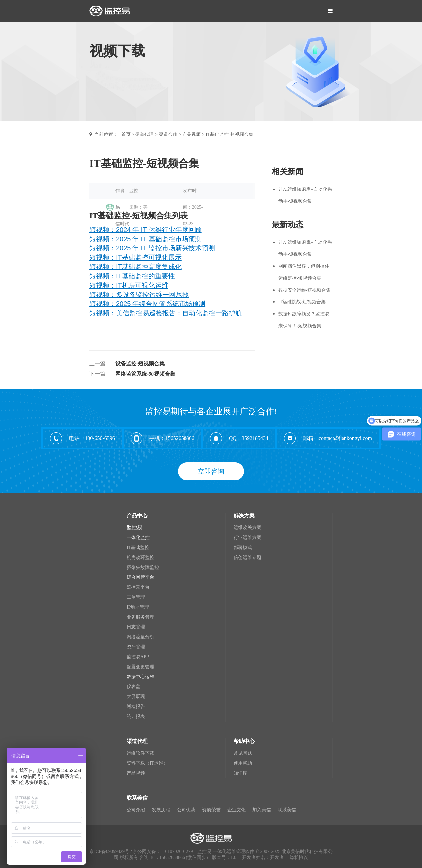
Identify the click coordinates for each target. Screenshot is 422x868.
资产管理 (136, 647)
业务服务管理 (140, 617)
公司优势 (186, 810)
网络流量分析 (140, 637)
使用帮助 (243, 763)
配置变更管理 (140, 667)
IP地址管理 (138, 607)
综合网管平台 (140, 577)
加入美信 (262, 810)
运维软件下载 (140, 753)
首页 (126, 134)
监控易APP (138, 657)
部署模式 (243, 547)
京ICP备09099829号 (109, 852)
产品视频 (191, 134)
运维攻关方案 (247, 528)
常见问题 (243, 753)
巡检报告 (136, 706)
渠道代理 (144, 134)
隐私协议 (299, 858)
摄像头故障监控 (143, 567)
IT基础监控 (138, 547)
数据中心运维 (140, 677)
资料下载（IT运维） (147, 763)
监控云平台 (138, 587)
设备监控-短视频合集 (140, 364)
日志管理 (136, 627)
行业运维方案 (247, 538)
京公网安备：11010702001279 (163, 852)
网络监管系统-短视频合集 (145, 374)
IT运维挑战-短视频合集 (302, 302)
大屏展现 (136, 697)
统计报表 (136, 716)
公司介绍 (136, 810)
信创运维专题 (247, 557)
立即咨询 (211, 471)
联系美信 (287, 810)
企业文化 (237, 810)
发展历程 (161, 810)
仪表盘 (133, 687)
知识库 (240, 773)
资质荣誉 (211, 810)
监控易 (134, 528)
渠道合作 (168, 134)
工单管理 (136, 597)
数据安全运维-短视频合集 (305, 290)
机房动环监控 (140, 557)
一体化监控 (138, 538)
